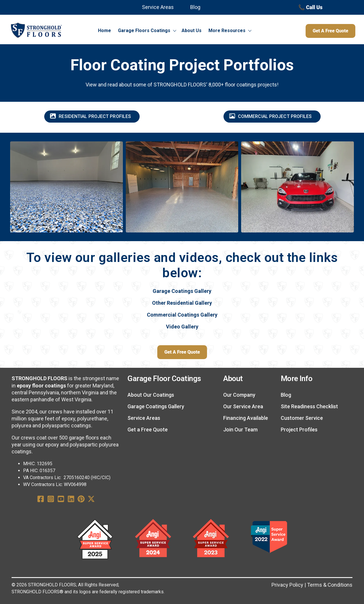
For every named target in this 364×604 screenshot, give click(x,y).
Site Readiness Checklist (309, 406)
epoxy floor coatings (41, 386)
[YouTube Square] (61, 500)
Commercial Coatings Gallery (182, 315)
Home (105, 31)
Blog (195, 7)
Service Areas (158, 7)
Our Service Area (243, 406)
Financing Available (246, 418)
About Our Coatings (151, 395)
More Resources (227, 31)
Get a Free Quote (148, 430)
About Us (192, 31)
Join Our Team (240, 430)
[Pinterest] (81, 500)
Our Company (239, 395)
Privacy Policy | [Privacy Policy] (289, 585)
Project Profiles (299, 430)
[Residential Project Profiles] (92, 117)
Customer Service (302, 418)
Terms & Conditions (330, 585)
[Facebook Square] (41, 500)
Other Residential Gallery (182, 303)
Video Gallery (182, 327)
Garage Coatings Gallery (182, 291)
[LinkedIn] (71, 500)
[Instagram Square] (51, 500)
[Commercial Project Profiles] (272, 117)
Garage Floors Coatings (144, 31)
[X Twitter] (91, 500)
